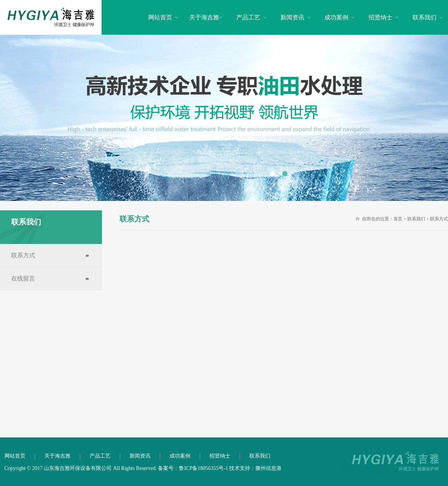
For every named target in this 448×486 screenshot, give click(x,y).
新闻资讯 (292, 17)
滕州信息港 (268, 468)
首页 (398, 219)
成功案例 (336, 17)
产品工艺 (248, 17)
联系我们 (424, 17)
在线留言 (23, 278)
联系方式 (23, 255)
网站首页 (160, 17)
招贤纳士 (380, 17)
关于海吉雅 (204, 17)
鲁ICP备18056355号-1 (203, 468)
